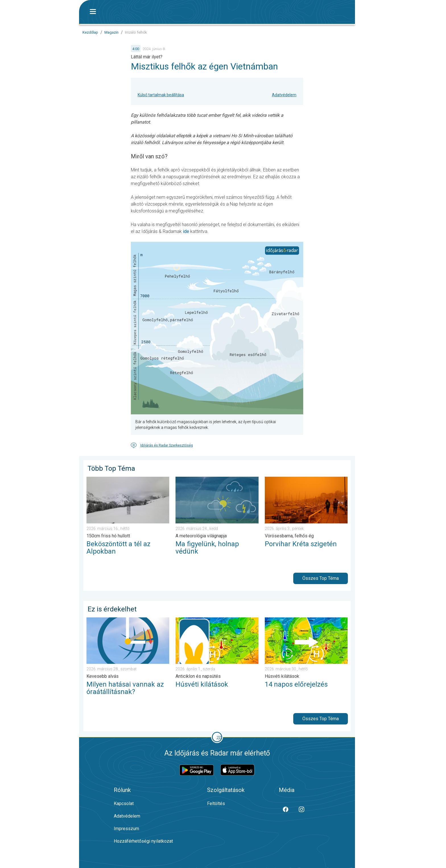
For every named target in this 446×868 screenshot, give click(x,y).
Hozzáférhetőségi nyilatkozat (143, 841)
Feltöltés (216, 803)
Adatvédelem (284, 95)
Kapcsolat (124, 803)
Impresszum (126, 829)
